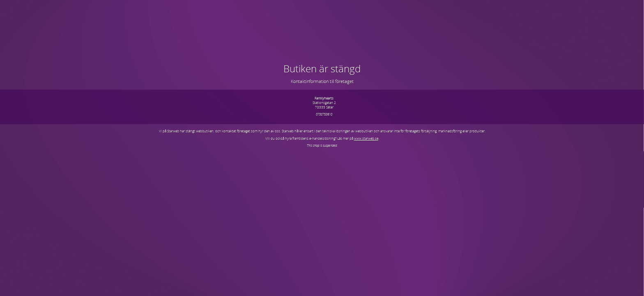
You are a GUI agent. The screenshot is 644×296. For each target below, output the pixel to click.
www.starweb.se (366, 138)
